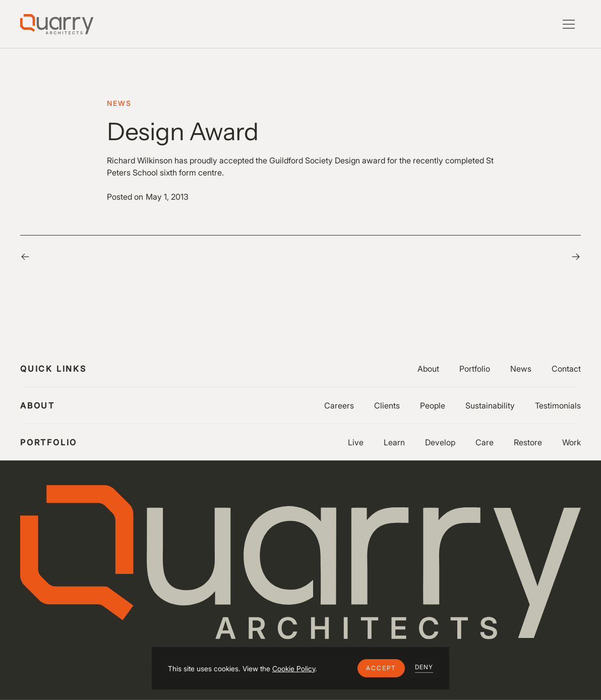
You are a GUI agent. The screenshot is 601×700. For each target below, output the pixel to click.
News (521, 369)
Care (485, 442)
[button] (381, 668)
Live (356, 442)
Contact (566, 369)
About (428, 369)
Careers (339, 405)
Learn (394, 442)
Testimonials (558, 405)
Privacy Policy (43, 670)
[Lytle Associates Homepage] (57, 24)
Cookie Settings (102, 670)
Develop (440, 442)
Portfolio (475, 369)
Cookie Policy (294, 668)
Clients (387, 405)
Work (572, 442)
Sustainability (490, 405)
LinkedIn (567, 670)
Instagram (526, 670)
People (433, 405)
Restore (528, 442)
